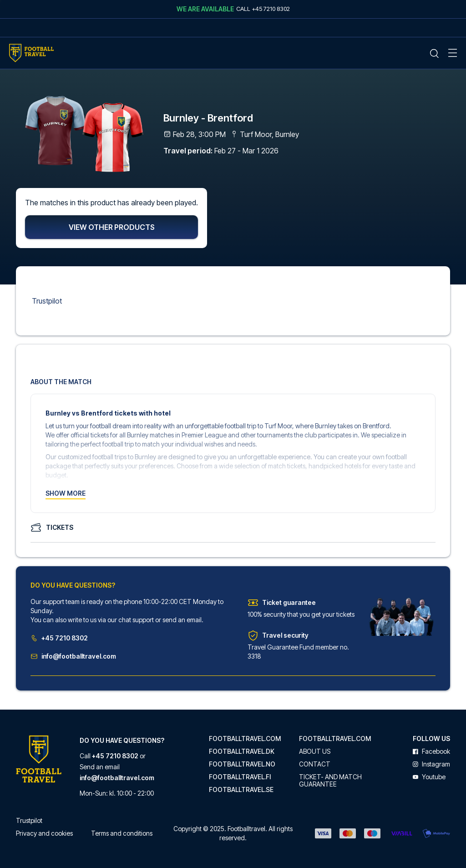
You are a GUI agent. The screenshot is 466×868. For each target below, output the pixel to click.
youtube (429, 777)
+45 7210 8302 (59, 639)
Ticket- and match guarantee (330, 781)
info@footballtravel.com (73, 657)
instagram (431, 764)
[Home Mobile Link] (31, 53)
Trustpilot (47, 302)
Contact (315, 764)
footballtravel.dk (242, 751)
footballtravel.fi (240, 777)
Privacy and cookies (44, 833)
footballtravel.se (241, 790)
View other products (112, 228)
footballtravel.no (242, 764)
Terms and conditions (122, 833)
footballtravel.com (245, 739)
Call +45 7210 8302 (263, 9)
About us (315, 751)
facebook (431, 751)
